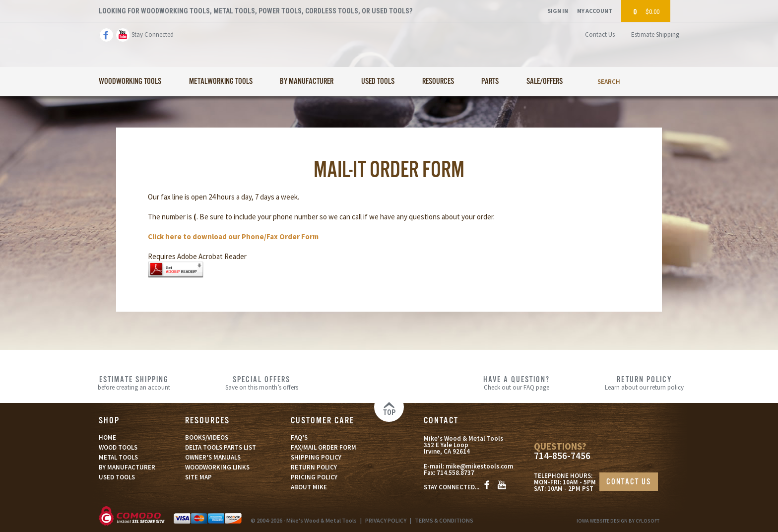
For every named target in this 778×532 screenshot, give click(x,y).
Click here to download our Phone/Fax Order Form (233, 236)
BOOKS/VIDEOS (207, 437)
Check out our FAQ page (517, 383)
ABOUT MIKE (309, 487)
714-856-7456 (562, 456)
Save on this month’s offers (262, 383)
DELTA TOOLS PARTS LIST (221, 447)
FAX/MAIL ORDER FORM (324, 447)
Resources (438, 82)
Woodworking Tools (130, 82)
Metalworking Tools (221, 82)
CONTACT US (629, 482)
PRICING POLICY (314, 477)
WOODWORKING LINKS (217, 467)
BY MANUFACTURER (127, 467)
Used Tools (378, 82)
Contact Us (600, 34)
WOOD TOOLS (118, 447)
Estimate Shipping (655, 34)
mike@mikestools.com (479, 466)
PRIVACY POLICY (386, 520)
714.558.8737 (455, 473)
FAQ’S (299, 437)
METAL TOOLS (118, 457)
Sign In (558, 11)
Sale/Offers (545, 82)
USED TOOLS (117, 477)
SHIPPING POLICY (316, 457)
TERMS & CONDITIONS (444, 520)
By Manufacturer (307, 82)
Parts (490, 82)
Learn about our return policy (644, 383)
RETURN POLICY (314, 467)
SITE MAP (198, 477)
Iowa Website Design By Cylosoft (618, 521)
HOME (107, 437)
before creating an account (134, 383)
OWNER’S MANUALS (213, 457)
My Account (595, 11)
